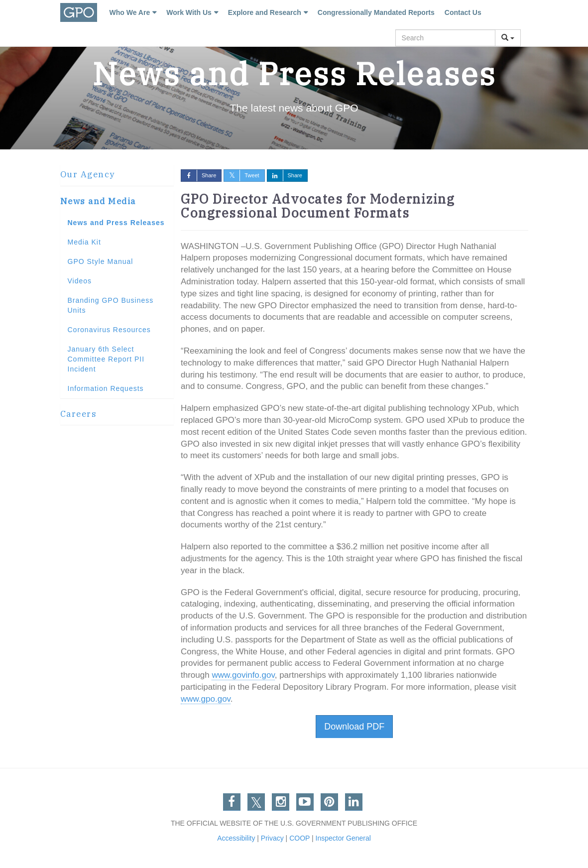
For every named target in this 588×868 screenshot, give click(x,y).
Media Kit (84, 242)
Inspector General (343, 838)
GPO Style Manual (101, 261)
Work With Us (189, 12)
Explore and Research (265, 12)
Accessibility (236, 838)
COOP (299, 838)
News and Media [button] (98, 201)
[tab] (117, 175)
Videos (80, 281)
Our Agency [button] (88, 174)
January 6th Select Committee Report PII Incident (106, 359)
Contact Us (463, 12)
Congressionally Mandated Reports (376, 12)
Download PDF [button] (354, 727)
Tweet (241, 175)
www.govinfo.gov (243, 675)
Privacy (272, 838)
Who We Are (130, 12)
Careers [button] (79, 414)
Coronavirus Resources (109, 330)
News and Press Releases (116, 223)
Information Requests (106, 388)
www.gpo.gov (206, 699)
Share (199, 175)
